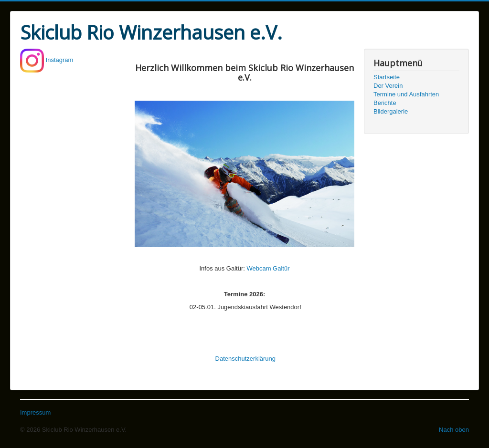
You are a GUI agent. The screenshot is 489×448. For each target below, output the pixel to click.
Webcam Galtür (268, 268)
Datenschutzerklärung (245, 359)
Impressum (35, 412)
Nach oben (454, 430)
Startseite (387, 77)
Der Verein (388, 86)
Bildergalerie (391, 111)
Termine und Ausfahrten (406, 94)
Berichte (385, 103)
